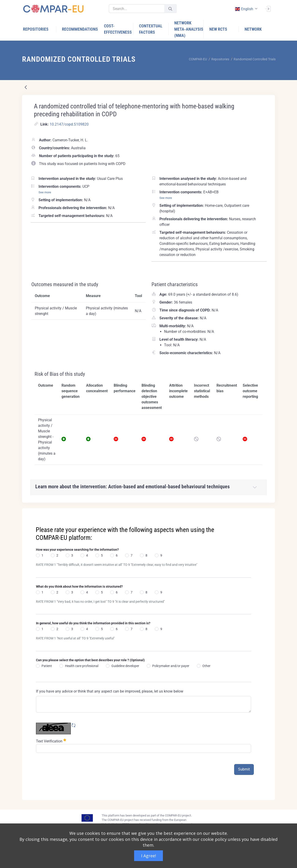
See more (45, 192)
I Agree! (148, 856)
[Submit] (170, 9)
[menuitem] (40, 29)
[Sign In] (268, 8)
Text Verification (51, 741)
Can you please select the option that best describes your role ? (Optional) (90, 660)
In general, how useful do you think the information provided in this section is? (93, 623)
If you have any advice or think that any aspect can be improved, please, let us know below (110, 691)
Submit (244, 769)
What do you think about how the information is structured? (79, 586)
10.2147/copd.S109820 (69, 124)
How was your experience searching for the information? (77, 550)
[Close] (268, 512)
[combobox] (246, 9)
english (244, 9)
